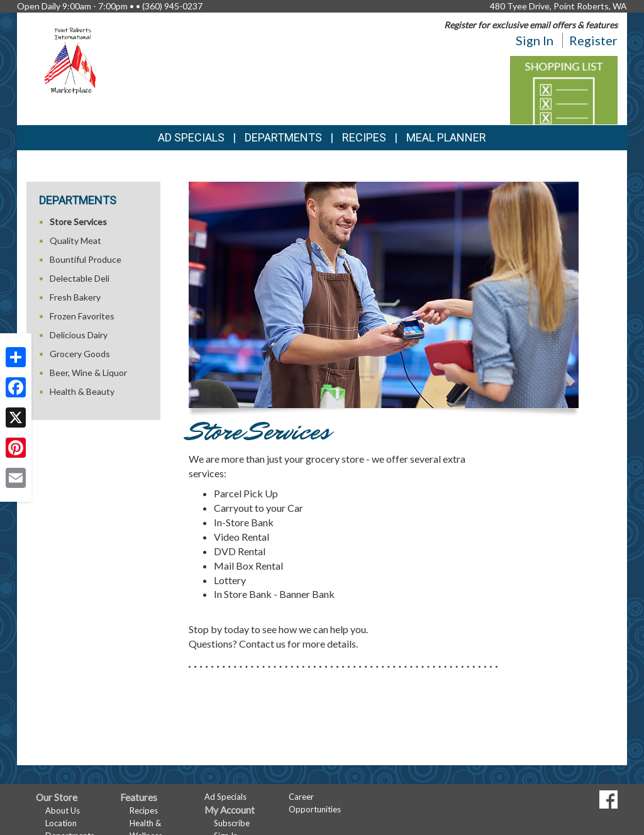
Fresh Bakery (75, 297)
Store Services (78, 222)
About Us (63, 810)
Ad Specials (191, 137)
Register (593, 40)
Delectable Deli (80, 278)
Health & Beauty (82, 391)
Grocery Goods (80, 354)
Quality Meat (75, 241)
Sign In (535, 40)
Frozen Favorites (82, 316)
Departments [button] (283, 137)
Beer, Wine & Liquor (88, 373)
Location (61, 823)
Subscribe (232, 823)
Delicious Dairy (79, 335)
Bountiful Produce (86, 259)
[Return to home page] (72, 60)
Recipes (364, 137)
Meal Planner (446, 137)
